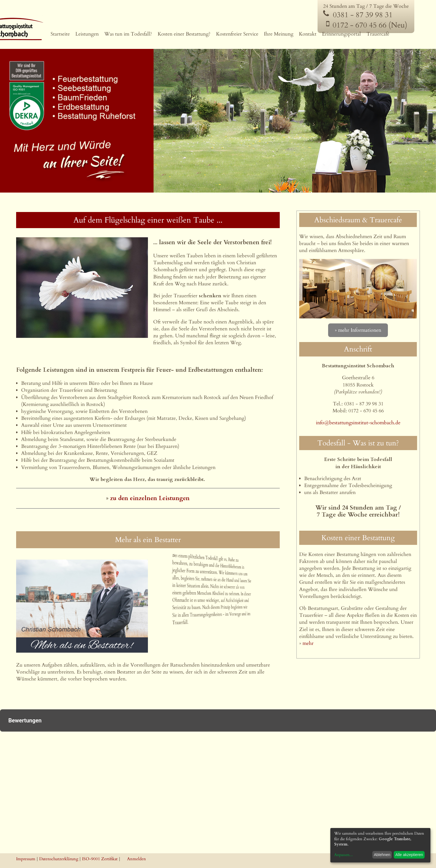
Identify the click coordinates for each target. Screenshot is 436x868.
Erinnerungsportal (341, 34)
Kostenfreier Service (237, 34)
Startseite (60, 34)
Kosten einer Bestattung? (184, 34)
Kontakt (308, 34)
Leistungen (87, 34)
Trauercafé (378, 34)
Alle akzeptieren (409, 855)
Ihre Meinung (279, 34)
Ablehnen (382, 855)
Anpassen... (344, 855)
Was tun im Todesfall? (128, 34)
